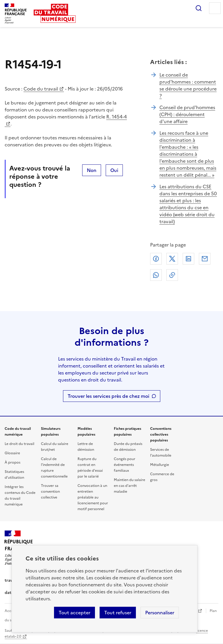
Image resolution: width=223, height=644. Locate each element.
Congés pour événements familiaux (125, 465)
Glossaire (12, 453)
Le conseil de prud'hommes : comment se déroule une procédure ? (188, 85)
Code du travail (41, 89)
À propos (12, 462)
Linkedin (188, 259)
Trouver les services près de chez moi (108, 396)
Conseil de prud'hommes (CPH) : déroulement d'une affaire (187, 114)
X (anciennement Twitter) (172, 259)
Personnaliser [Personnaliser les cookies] (160, 613)
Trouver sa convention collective (50, 492)
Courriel (205, 259)
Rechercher (199, 8)
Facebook (156, 259)
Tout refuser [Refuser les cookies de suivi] (118, 613)
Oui (114, 170)
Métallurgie (160, 465)
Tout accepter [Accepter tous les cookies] (74, 613)
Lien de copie (172, 275)
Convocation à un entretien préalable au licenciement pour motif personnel (93, 497)
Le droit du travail (19, 444)
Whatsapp (156, 275)
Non (92, 170)
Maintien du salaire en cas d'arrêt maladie (130, 486)
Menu (215, 8)
